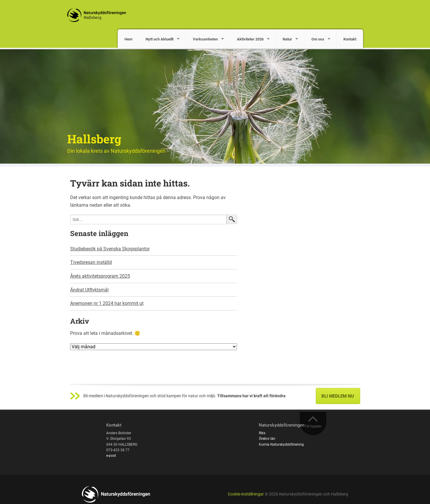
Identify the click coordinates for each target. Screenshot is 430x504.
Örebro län (267, 439)
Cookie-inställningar (246, 494)
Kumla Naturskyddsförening (281, 444)
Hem (128, 39)
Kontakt (350, 39)
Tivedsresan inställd (91, 262)
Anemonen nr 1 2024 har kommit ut (107, 303)
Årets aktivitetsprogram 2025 (100, 276)
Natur (287, 39)
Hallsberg (94, 139)
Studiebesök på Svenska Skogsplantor (110, 249)
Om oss (318, 39)
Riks (262, 433)
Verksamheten (205, 39)
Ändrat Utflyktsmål (89, 290)
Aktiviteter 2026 (250, 39)
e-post (111, 456)
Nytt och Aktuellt (160, 39)
